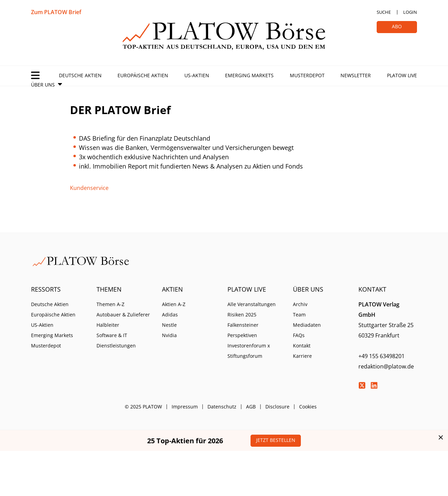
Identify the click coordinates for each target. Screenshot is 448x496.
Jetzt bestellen (276, 440)
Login (410, 12)
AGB (251, 407)
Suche (384, 12)
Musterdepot (307, 75)
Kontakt (302, 346)
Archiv (300, 304)
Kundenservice (89, 188)
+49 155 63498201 (381, 356)
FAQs (299, 335)
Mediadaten (307, 325)
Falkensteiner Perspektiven (243, 330)
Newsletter (356, 75)
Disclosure (277, 407)
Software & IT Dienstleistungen (116, 340)
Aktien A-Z (174, 304)
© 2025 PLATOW (143, 407)
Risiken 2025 (242, 315)
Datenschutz (222, 407)
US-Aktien (197, 75)
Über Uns (43, 85)
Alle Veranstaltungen (252, 304)
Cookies (308, 407)
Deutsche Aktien (80, 75)
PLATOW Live (402, 75)
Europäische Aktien (143, 75)
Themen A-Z (110, 304)
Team (299, 315)
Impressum (185, 407)
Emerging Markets (249, 75)
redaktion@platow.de (386, 366)
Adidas (170, 315)
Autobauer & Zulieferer (123, 315)
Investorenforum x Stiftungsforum (249, 351)
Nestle (169, 325)
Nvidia (169, 335)
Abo (397, 26)
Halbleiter (108, 325)
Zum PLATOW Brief (56, 12)
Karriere (302, 356)
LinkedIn (374, 385)
